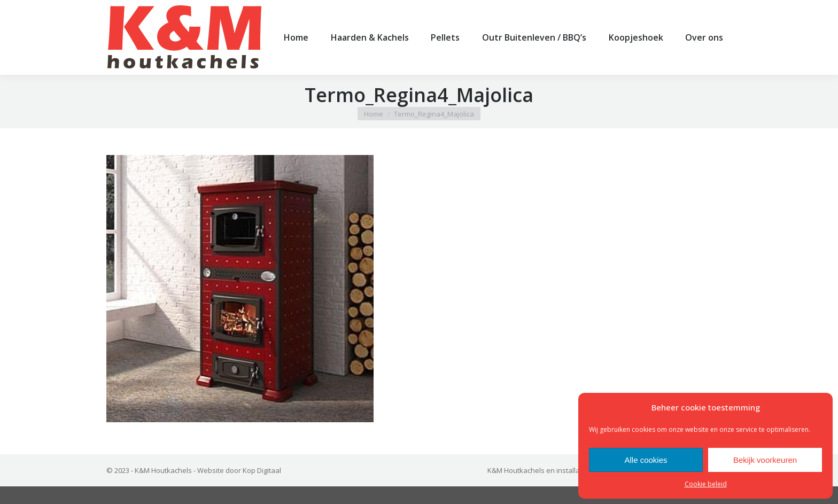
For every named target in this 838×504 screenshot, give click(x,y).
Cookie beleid (706, 484)
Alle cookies (646, 460)
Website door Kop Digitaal (239, 488)
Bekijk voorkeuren (765, 460)
